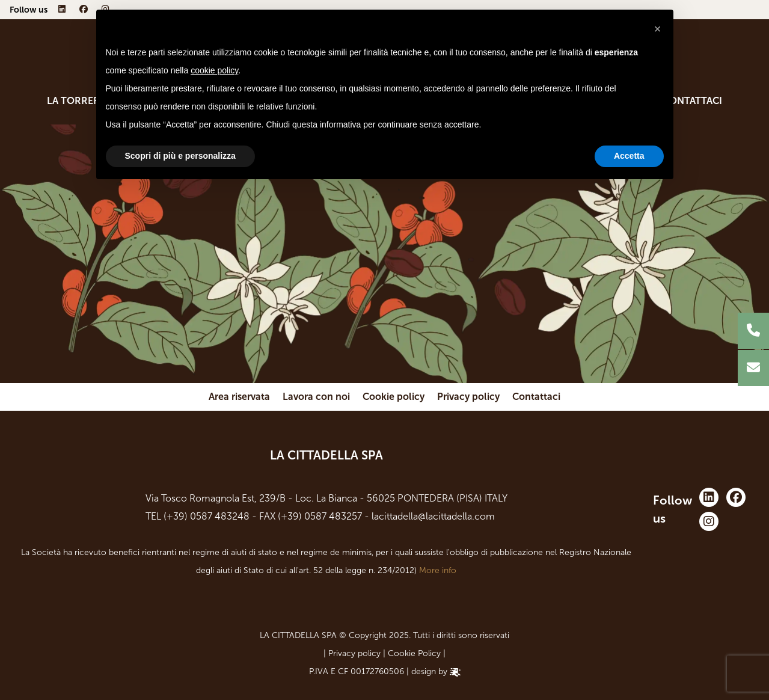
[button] (658, 29)
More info (438, 570)
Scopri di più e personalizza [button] (180, 156)
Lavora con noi (316, 397)
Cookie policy (394, 397)
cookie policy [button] (214, 70)
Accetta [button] (629, 156)
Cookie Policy (414, 653)
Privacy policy (468, 397)
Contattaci (692, 101)
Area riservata (239, 397)
